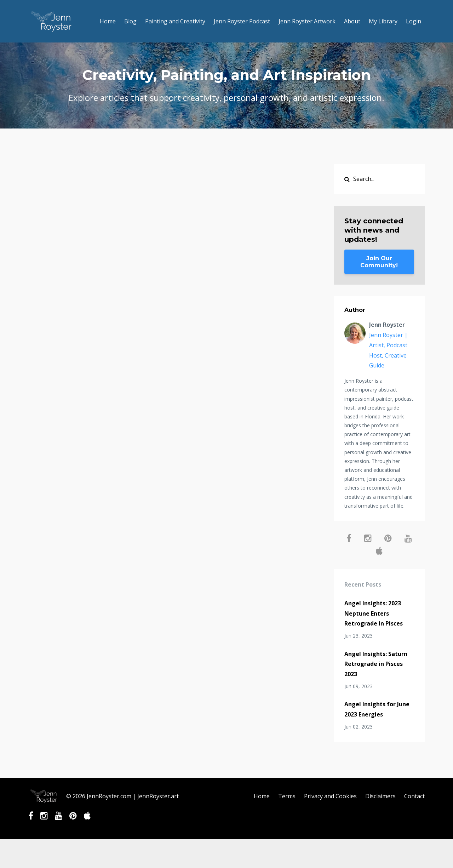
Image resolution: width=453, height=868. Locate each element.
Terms (287, 796)
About (352, 21)
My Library (383, 21)
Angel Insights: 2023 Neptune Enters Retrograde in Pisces (374, 613)
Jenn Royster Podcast (242, 21)
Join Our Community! (379, 262)
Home (108, 21)
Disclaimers (380, 796)
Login (414, 21)
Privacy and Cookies (330, 796)
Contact (414, 796)
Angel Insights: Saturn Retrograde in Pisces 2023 (376, 664)
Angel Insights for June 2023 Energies (377, 709)
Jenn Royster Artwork (307, 21)
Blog (130, 21)
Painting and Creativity (175, 21)
